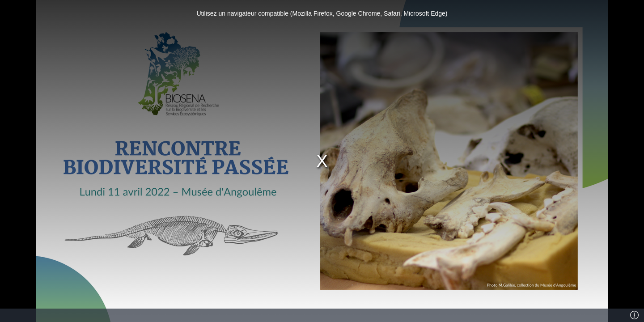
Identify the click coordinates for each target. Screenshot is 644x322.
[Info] (635, 315)
